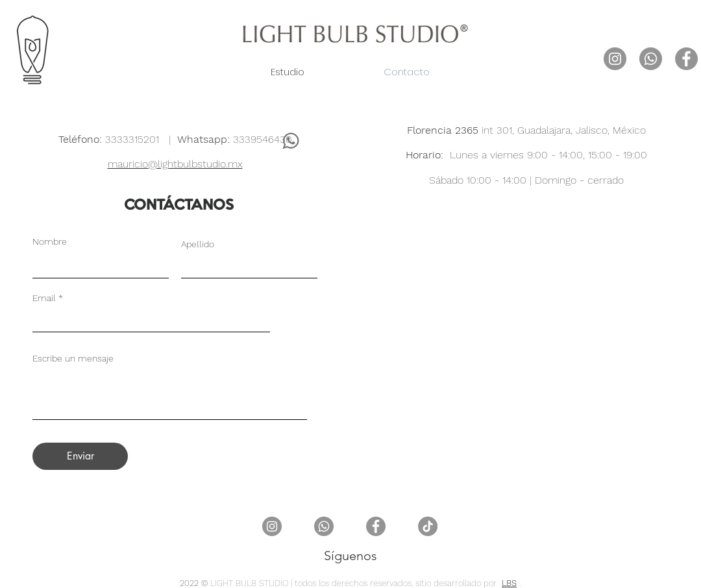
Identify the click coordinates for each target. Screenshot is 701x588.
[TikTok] (428, 526)
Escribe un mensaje (73, 358)
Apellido (198, 244)
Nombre (50, 241)
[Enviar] (80, 456)
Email (44, 298)
